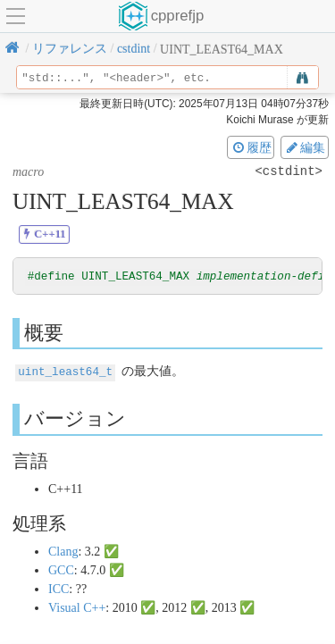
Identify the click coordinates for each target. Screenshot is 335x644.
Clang (63, 552)
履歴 (251, 147)
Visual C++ (77, 608)
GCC (61, 570)
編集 (305, 147)
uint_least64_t (65, 372)
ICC (59, 589)
